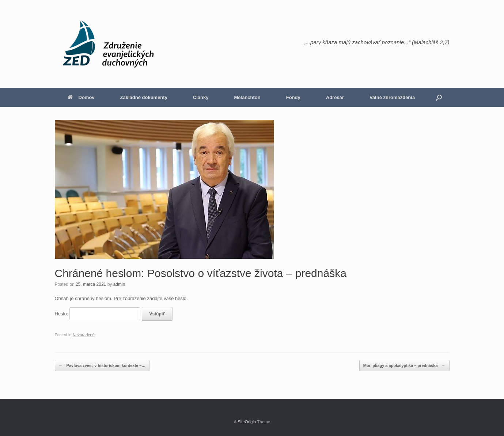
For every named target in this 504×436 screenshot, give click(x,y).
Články (201, 97)
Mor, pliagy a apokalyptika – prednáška (404, 366)
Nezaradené (84, 335)
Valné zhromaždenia (392, 97)
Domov (81, 97)
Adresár (335, 97)
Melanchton (247, 97)
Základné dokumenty (144, 97)
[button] (439, 97)
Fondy (293, 97)
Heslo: (98, 314)
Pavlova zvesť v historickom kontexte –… (102, 366)
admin (119, 284)
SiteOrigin (247, 422)
